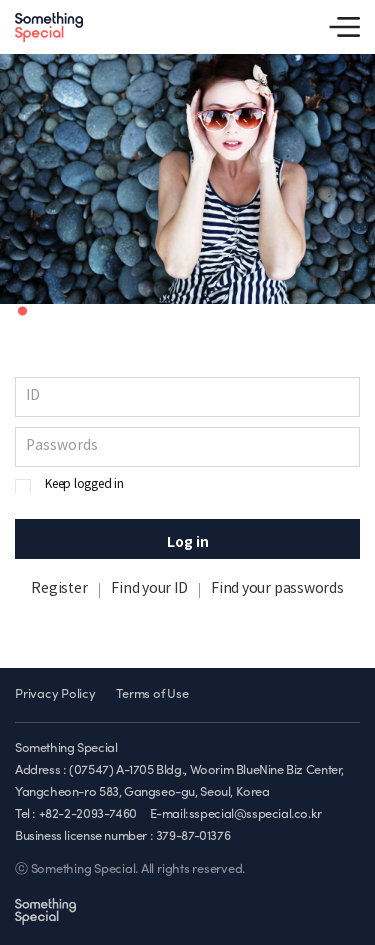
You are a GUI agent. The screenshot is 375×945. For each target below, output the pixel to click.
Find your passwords (277, 589)
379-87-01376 (193, 836)
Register (59, 589)
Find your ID (149, 589)
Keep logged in (84, 484)
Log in (188, 542)
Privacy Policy (55, 694)
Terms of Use (152, 694)
